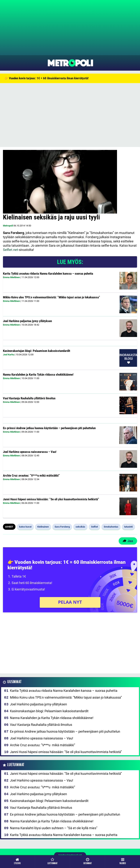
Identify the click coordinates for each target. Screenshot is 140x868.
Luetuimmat (16, 765)
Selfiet (94, 527)
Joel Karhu (9, 355)
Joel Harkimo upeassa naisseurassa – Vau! (30, 452)
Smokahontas (111, 527)
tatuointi (128, 527)
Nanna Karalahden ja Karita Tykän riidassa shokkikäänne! (38, 374)
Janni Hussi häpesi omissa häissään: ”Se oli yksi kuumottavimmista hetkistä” (51, 499)
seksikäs (80, 527)
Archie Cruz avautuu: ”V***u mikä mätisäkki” (31, 475)
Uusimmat (14, 682)
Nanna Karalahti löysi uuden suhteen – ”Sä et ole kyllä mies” (54, 828)
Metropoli (8, 226)
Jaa (128, 541)
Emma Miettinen (11, 277)
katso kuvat (25, 527)
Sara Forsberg (62, 527)
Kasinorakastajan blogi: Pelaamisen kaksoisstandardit (37, 351)
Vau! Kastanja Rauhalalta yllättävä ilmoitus (29, 398)
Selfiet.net (10, 250)
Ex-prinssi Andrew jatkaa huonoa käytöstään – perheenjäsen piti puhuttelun (49, 428)
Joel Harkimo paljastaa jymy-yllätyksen (27, 321)
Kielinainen (43, 527)
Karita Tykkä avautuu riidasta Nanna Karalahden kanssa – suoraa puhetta (48, 274)
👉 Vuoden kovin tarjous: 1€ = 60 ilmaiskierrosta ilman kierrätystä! (46, 78)
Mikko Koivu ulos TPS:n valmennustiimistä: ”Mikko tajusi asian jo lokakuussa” (52, 297)
